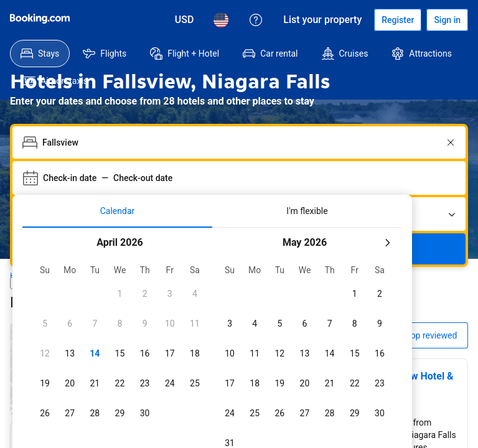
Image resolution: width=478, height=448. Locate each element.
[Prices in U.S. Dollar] (185, 20)
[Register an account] (398, 20)
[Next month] (387, 215)
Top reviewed (431, 308)
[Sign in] (447, 20)
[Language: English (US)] (221, 20)
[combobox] (240, 115)
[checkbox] (119, 266)
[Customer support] (256, 20)
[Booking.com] (40, 19)
